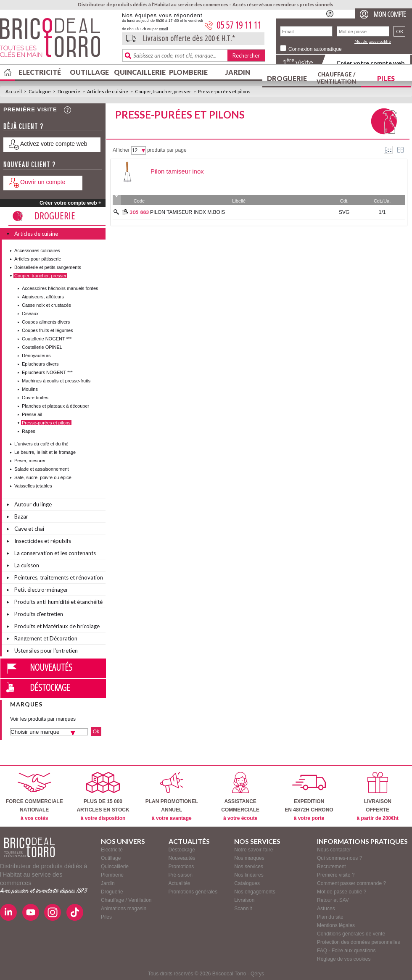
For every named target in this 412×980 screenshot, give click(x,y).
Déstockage (50, 687)
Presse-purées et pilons (224, 91)
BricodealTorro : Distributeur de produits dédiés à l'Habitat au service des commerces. (58, 40)
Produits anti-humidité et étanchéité (58, 602)
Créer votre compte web (370, 63)
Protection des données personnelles (358, 942)
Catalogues (247, 883)
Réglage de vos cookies (344, 959)
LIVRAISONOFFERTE (378, 797)
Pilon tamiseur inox (177, 171)
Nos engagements (255, 892)
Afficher (121, 150)
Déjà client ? (24, 126)
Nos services (249, 867)
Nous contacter (334, 850)
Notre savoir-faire (254, 850)
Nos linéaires (249, 875)
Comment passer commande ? (351, 883)
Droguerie (287, 78)
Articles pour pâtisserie (38, 259)
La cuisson (27, 565)
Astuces (326, 909)
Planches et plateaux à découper (55, 406)
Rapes (29, 431)
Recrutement (331, 867)
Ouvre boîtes (35, 398)
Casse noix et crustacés (46, 305)
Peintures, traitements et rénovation (59, 577)
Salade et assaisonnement (42, 469)
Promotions (181, 867)
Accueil (14, 91)
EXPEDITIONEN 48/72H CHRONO (309, 797)
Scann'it (243, 909)
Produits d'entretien (39, 614)
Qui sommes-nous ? (339, 858)
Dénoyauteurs (36, 356)
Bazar (21, 516)
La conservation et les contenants (55, 553)
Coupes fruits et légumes (48, 330)
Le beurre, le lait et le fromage (45, 452)
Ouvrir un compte (43, 182)
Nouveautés (51, 667)
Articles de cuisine (108, 91)
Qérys (257, 974)
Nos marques (249, 858)
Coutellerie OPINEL (42, 347)
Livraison (244, 900)
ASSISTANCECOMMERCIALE (240, 797)
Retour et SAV (333, 900)
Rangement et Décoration (46, 638)
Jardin (238, 72)
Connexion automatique (315, 49)
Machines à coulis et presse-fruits (56, 381)
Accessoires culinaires (37, 250)
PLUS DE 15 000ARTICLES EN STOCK (103, 797)
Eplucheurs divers (40, 364)
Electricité (40, 72)
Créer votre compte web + (70, 203)
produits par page (167, 150)
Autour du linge (33, 504)
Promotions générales (193, 892)
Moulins (30, 389)
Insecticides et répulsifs (43, 541)
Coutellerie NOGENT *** (47, 339)
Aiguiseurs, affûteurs (43, 297)
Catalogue (40, 91)
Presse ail (32, 414)
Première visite (30, 109)
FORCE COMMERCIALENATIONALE (34, 797)
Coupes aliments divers (46, 322)
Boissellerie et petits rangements (48, 267)
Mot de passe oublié (373, 41)
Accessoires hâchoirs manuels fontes (60, 288)
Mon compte (390, 14)
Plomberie (188, 72)
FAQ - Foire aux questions (346, 951)
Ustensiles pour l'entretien (46, 651)
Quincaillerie (139, 72)
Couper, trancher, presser (163, 91)
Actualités (180, 883)
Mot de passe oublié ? (342, 892)
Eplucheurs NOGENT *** (47, 372)
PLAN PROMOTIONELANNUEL (172, 797)
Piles (386, 78)
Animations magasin (124, 909)
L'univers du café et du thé (41, 444)
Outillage (89, 72)
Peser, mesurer (30, 461)
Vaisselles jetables (33, 486)
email (164, 29)
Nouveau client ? (30, 165)
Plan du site (330, 917)
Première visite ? (336, 875)
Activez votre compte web (54, 144)
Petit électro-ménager (41, 590)
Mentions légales (336, 925)
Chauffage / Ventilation (336, 78)
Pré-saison (181, 875)
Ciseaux (30, 313)
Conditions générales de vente (351, 934)
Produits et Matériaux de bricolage (57, 626)
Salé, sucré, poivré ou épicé (43, 477)
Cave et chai (29, 529)
